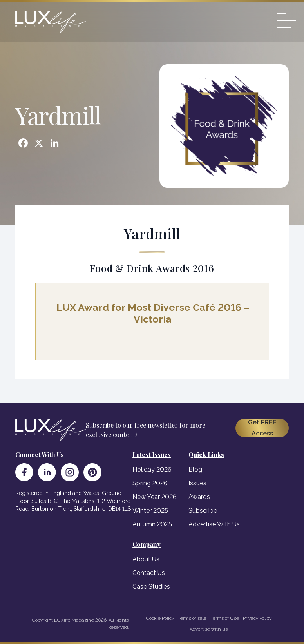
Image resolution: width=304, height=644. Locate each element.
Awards (199, 497)
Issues (197, 483)
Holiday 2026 (152, 469)
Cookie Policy (160, 618)
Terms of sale (192, 618)
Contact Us (149, 573)
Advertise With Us (214, 524)
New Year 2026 (155, 497)
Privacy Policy (257, 618)
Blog (195, 469)
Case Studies (151, 587)
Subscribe (203, 511)
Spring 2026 (150, 483)
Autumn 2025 (152, 524)
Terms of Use (225, 618)
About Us (146, 559)
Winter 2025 (150, 511)
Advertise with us (209, 629)
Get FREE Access (262, 428)
